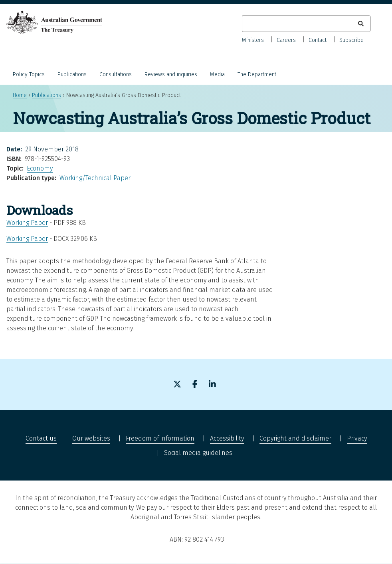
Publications (72, 74)
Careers (286, 40)
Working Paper (27, 223)
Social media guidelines (198, 453)
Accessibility (227, 438)
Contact (318, 40)
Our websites (91, 438)
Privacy (357, 438)
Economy (40, 168)
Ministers (253, 40)
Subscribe (351, 40)
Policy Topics (29, 74)
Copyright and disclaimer (295, 438)
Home (20, 95)
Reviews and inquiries (171, 74)
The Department (257, 74)
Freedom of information (160, 438)
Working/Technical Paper (95, 178)
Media (217, 74)
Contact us (41, 438)
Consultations (116, 74)
